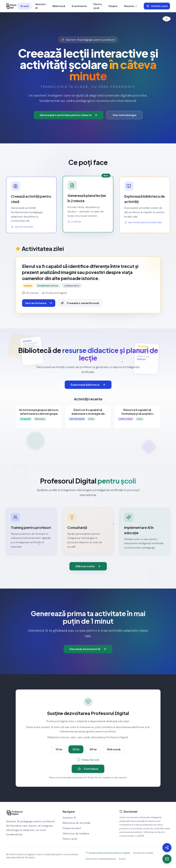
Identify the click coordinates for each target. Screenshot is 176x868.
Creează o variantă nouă (80, 303)
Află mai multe (88, 566)
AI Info (122, 859)
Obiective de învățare (76, 833)
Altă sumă (114, 749)
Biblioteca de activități (76, 823)
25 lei (76, 749)
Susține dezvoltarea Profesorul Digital (108, 853)
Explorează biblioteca (88, 385)
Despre (113, 6)
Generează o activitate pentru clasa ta (69, 115)
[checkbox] (79, 760)
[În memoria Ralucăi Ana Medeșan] (167, 18)
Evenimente (79, 6)
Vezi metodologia (124, 115)
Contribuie (88, 769)
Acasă (24, 6)
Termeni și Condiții (143, 853)
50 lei (93, 749)
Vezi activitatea (39, 303)
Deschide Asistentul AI (88, 649)
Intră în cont (157, 6)
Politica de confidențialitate (101, 859)
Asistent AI (41, 6)
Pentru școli (98, 6)
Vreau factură (90, 760)
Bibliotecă (59, 6)
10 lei (59, 749)
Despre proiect (72, 828)
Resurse (131, 6)
